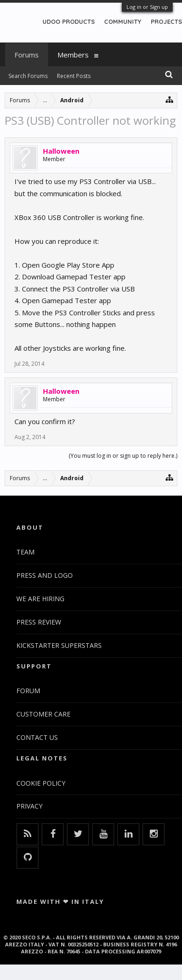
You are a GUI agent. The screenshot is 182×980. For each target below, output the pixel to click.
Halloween (61, 151)
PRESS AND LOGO (45, 575)
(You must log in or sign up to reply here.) (123, 456)
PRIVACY (29, 806)
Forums (27, 55)
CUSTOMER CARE (43, 714)
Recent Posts (74, 76)
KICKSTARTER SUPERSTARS (59, 645)
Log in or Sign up (147, 7)
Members (73, 55)
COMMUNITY (123, 21)
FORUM (28, 691)
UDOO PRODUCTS (69, 21)
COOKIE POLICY (41, 783)
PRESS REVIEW (39, 622)
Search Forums (28, 76)
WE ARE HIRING (40, 599)
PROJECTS (166, 21)
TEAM (25, 552)
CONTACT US (37, 737)
